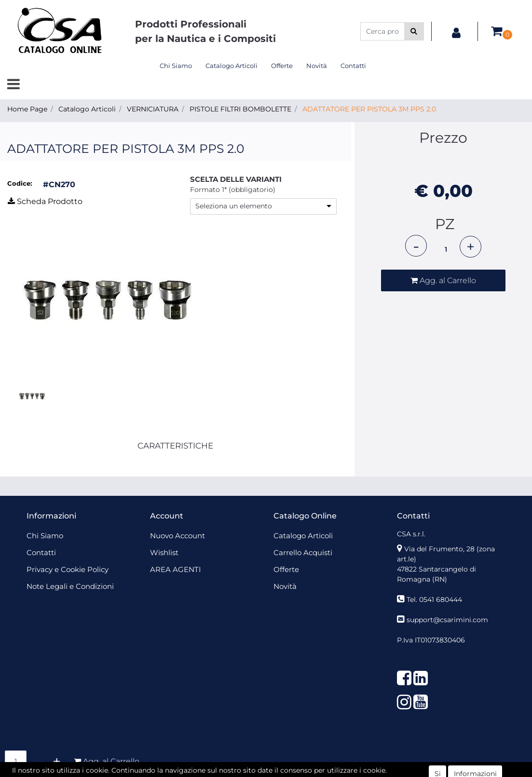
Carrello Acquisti (303, 552)
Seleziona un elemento (234, 206)
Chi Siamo (176, 66)
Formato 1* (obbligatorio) (233, 190)
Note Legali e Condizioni (70, 586)
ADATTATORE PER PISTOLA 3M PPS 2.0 (369, 109)
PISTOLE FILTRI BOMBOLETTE (240, 109)
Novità (317, 66)
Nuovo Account (177, 536)
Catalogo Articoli (232, 66)
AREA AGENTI (176, 569)
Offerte (282, 66)
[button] (414, 31)
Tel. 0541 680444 (434, 600)
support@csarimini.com (447, 620)
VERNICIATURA (153, 109)
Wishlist (164, 552)
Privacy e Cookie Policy (68, 569)
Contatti (353, 66)
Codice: (20, 183)
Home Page (27, 109)
